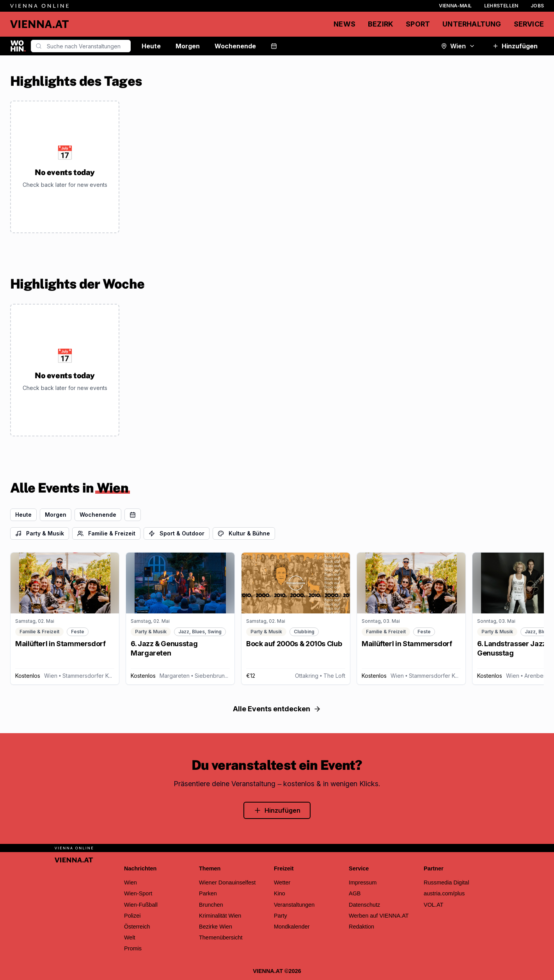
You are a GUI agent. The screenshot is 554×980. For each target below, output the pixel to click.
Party (281, 916)
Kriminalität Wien (220, 916)
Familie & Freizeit (106, 533)
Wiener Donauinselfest (227, 883)
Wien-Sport (138, 893)
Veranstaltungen (294, 905)
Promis (133, 948)
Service (529, 24)
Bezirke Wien (216, 927)
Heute (151, 46)
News (344, 24)
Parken (208, 893)
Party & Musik (40, 533)
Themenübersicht (221, 937)
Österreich (137, 927)
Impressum (363, 883)
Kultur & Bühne (244, 533)
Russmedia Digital (446, 883)
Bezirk (381, 24)
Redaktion (361, 927)
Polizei (132, 916)
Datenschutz (364, 905)
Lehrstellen (501, 6)
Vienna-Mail (455, 6)
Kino (280, 893)
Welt (130, 937)
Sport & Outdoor (177, 533)
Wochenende (235, 46)
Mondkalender (292, 927)
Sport (418, 24)
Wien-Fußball (141, 905)
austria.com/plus (444, 893)
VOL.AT (433, 905)
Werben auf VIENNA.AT (379, 916)
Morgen (188, 46)
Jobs (537, 6)
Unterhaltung (472, 24)
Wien (458, 46)
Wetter (282, 883)
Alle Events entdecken (277, 709)
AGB (355, 893)
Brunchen (211, 905)
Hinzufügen (515, 46)
